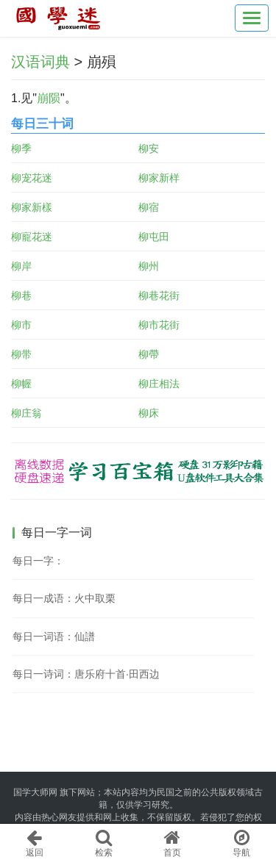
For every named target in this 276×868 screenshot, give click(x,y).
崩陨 (49, 98)
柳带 (21, 354)
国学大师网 (35, 792)
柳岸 (21, 266)
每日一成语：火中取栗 (64, 598)
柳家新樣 (32, 207)
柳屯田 (154, 237)
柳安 (149, 148)
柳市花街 (159, 325)
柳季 (21, 148)
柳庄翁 (26, 413)
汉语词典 (40, 62)
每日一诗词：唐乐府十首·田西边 (86, 674)
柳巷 (21, 295)
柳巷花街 (159, 295)
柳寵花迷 (32, 237)
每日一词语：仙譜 (54, 636)
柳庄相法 (159, 384)
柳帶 (149, 354)
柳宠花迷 (32, 178)
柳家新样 (159, 178)
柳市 (21, 325)
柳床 (149, 413)
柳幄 (21, 384)
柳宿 (149, 207)
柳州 (149, 266)
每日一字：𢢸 (38, 561)
